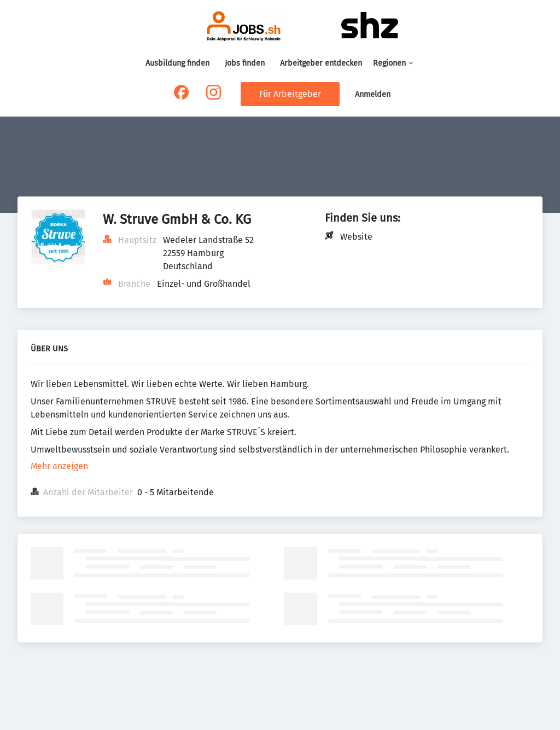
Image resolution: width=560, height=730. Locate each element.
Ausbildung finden (177, 63)
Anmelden (373, 94)
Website (356, 237)
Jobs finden (245, 63)
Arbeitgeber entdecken (321, 63)
